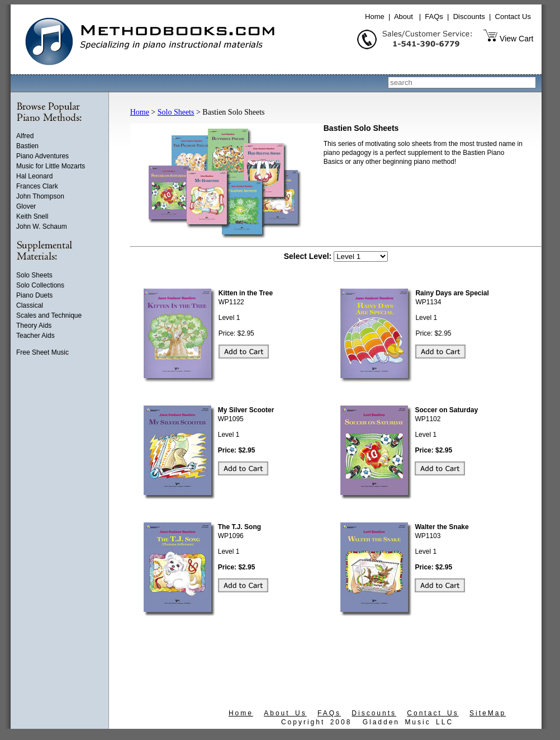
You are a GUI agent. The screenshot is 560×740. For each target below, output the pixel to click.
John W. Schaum (42, 227)
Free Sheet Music (42, 352)
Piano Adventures (42, 156)
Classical (30, 305)
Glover (26, 206)
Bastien (27, 146)
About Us (285, 713)
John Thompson (40, 196)
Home (375, 17)
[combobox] (462, 83)
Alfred (25, 136)
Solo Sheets (34, 275)
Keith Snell (32, 216)
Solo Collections (40, 285)
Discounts (469, 17)
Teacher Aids (35, 336)
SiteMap (488, 713)
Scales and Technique (49, 315)
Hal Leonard (34, 176)
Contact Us (513, 17)
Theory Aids (34, 326)
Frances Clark (37, 186)
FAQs (434, 17)
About (404, 17)
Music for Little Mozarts (51, 166)
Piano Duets (34, 295)
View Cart (516, 39)
